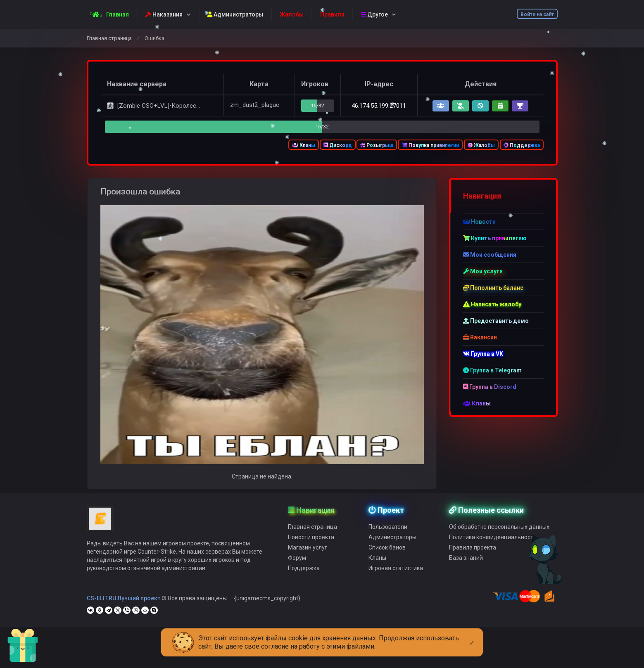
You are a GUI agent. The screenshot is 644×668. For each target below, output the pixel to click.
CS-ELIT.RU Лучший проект (124, 610)
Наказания (164, 14)
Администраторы (235, 14)
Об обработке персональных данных (499, 539)
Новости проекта (311, 549)
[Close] (472, 636)
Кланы (304, 145)
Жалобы (481, 145)
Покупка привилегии (430, 145)
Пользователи (388, 539)
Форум (297, 570)
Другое (374, 14)
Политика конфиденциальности (493, 549)
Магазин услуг (308, 559)
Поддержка (522, 145)
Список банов (387, 559)
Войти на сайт (537, 14)
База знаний (466, 570)
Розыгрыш (377, 145)
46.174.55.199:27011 (379, 106)
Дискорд (338, 145)
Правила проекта (473, 559)
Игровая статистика (396, 580)
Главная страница (109, 38)
